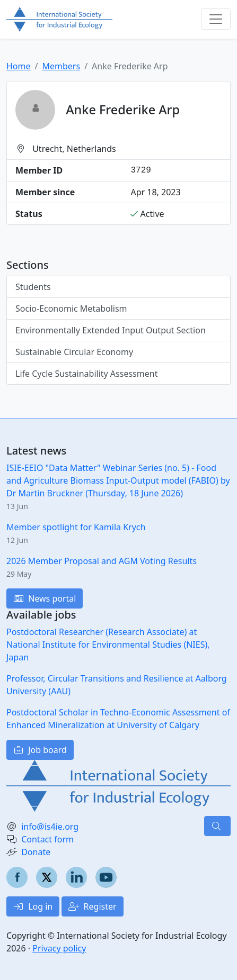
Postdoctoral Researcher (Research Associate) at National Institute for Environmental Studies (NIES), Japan (108, 645)
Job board (40, 750)
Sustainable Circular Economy (74, 352)
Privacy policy (59, 948)
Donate (36, 852)
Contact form (47, 839)
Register (92, 906)
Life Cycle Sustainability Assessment (86, 374)
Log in (33, 906)
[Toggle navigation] (216, 19)
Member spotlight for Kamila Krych (76, 527)
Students (33, 287)
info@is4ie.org (50, 827)
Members (61, 66)
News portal (45, 598)
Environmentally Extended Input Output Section (111, 330)
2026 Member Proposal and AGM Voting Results (102, 561)
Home (19, 66)
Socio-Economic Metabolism (71, 308)
